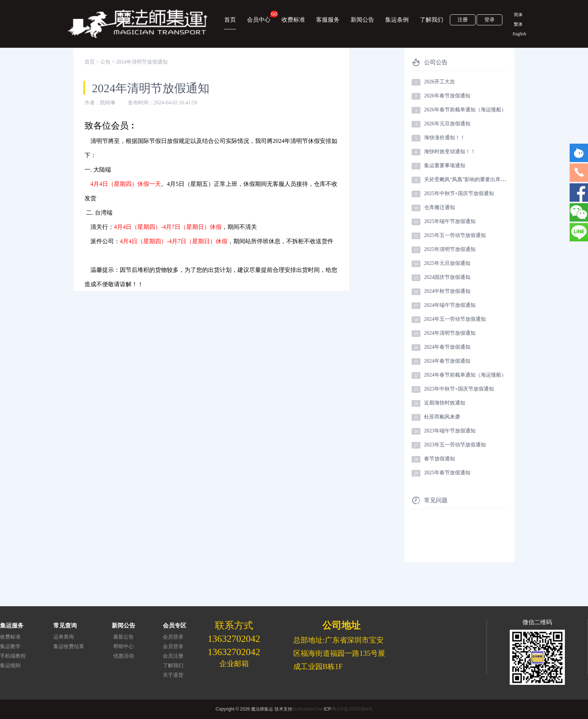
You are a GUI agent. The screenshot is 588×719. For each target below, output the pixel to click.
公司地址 (341, 625)
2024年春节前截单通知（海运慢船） (465, 375)
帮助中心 (123, 646)
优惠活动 (123, 656)
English (518, 34)
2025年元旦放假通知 (447, 263)
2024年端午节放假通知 (450, 305)
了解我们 (431, 20)
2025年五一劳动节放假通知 (455, 235)
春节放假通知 (440, 459)
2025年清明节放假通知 (450, 249)
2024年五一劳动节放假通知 (455, 319)
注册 (463, 20)
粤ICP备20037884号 (352, 709)
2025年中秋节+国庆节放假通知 (459, 193)
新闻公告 (362, 20)
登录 (490, 20)
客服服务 (328, 20)
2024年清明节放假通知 (450, 333)
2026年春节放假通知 (447, 96)
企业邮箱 (234, 664)
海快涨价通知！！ (445, 138)
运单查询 (64, 637)
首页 (230, 20)
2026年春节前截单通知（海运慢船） (465, 110)
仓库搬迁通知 (440, 207)
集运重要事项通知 (445, 166)
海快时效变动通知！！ (450, 152)
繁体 (518, 24)
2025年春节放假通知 (447, 473)
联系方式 (234, 625)
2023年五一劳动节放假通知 (455, 445)
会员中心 (259, 17)
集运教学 (10, 646)
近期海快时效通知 (445, 403)
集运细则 (10, 666)
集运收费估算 (69, 646)
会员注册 (173, 656)
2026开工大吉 (440, 82)
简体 (518, 15)
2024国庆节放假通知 (447, 277)
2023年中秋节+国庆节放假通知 (459, 389)
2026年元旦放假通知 (447, 124)
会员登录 (173, 637)
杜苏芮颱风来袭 (442, 417)
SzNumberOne (308, 709)
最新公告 (123, 637)
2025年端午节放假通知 (450, 221)
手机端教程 (13, 656)
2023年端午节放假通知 (450, 431)
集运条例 (397, 20)
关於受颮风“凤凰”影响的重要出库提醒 (467, 179)
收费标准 (293, 20)
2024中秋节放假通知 (447, 291)
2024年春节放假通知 (447, 347)
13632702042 (234, 639)
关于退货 (173, 675)
